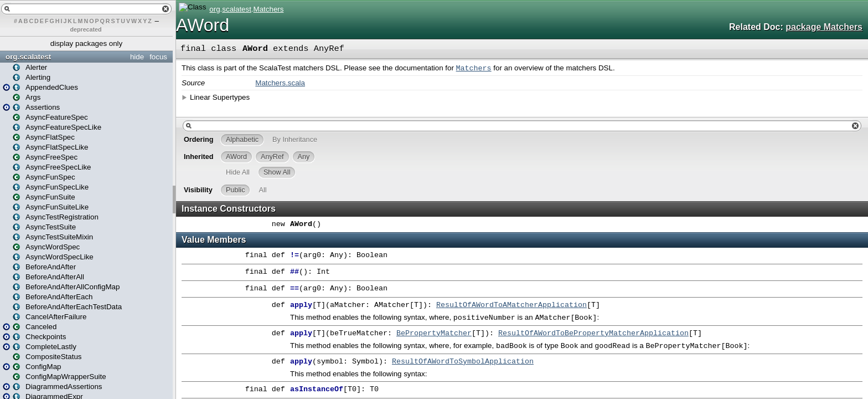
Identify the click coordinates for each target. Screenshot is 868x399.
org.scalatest (28, 57)
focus (158, 57)
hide (137, 57)
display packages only (86, 44)
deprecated (86, 29)
